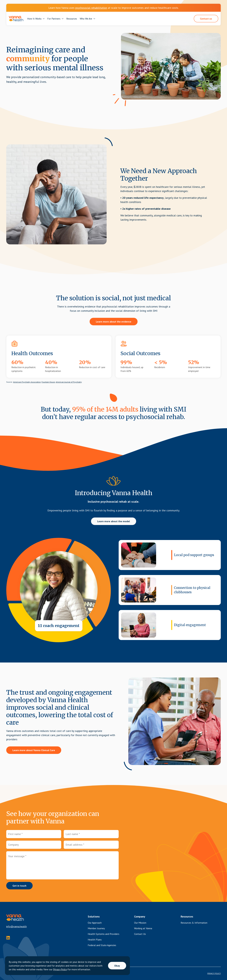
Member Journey (96, 928)
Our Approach (95, 923)
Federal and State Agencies (102, 945)
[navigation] (16, 19)
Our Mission (140, 923)
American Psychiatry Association (27, 382)
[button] (36, 19)
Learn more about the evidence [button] (114, 322)
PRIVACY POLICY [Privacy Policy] (214, 973)
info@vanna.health (16, 926)
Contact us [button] (206, 19)
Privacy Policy (60, 969)
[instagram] (8, 938)
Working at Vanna (143, 928)
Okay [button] (117, 966)
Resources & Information (194, 923)
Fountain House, (48, 382)
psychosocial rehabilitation (91, 8)
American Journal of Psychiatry (69, 382)
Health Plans (95, 940)
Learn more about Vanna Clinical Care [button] (34, 750)
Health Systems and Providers (104, 934)
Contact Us (140, 934)
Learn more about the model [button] (114, 521)
